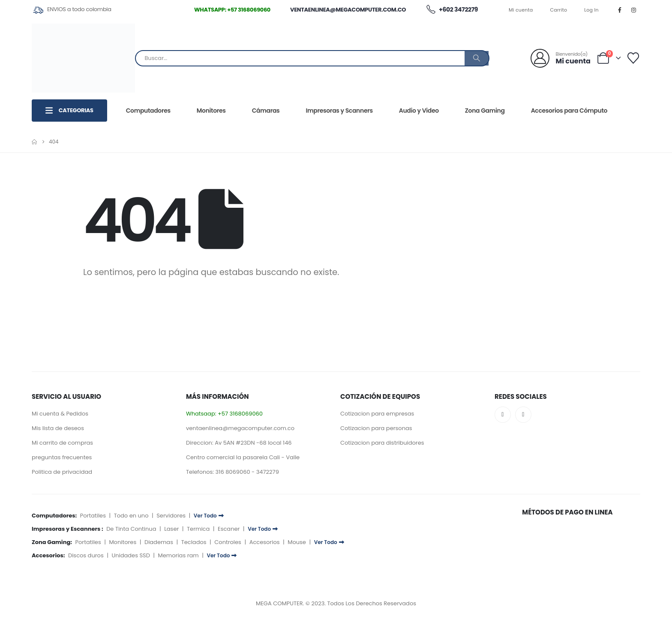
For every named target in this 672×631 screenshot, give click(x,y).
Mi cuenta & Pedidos (60, 414)
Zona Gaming (485, 111)
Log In (591, 10)
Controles (228, 542)
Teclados (194, 542)
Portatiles (93, 516)
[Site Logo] (83, 58)
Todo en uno (131, 516)
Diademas (159, 542)
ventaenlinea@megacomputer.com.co (348, 10)
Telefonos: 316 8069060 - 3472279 (232, 472)
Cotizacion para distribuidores (382, 443)
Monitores (211, 111)
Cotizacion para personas (376, 428)
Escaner (229, 529)
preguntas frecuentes (62, 457)
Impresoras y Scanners (339, 111)
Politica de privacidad (62, 472)
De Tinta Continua (131, 529)
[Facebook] (620, 10)
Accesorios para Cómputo (569, 111)
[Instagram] (634, 10)
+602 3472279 (452, 10)
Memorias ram (178, 555)
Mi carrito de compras (62, 443)
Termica (198, 529)
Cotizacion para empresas (377, 414)
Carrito (559, 10)
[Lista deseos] (633, 58)
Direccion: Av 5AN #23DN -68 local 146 (239, 443)
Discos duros (86, 555)
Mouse (297, 542)
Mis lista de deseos (58, 428)
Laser (171, 529)
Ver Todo (209, 516)
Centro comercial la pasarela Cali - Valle (243, 457)
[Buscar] (477, 58)
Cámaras (266, 111)
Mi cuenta (521, 10)
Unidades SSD (130, 555)
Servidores (171, 516)
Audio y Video (419, 111)
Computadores (148, 111)
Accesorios (265, 542)
